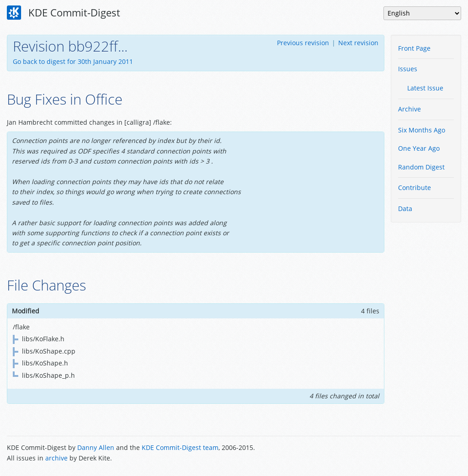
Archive (409, 109)
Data (405, 209)
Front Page (414, 48)
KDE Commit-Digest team (180, 447)
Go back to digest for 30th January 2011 (73, 61)
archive (56, 458)
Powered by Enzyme (426, 454)
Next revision (358, 43)
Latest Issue (425, 88)
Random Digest (421, 167)
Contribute (415, 188)
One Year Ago (419, 148)
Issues (408, 69)
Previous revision (303, 43)
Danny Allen (96, 447)
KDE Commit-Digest (64, 13)
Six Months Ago (422, 130)
